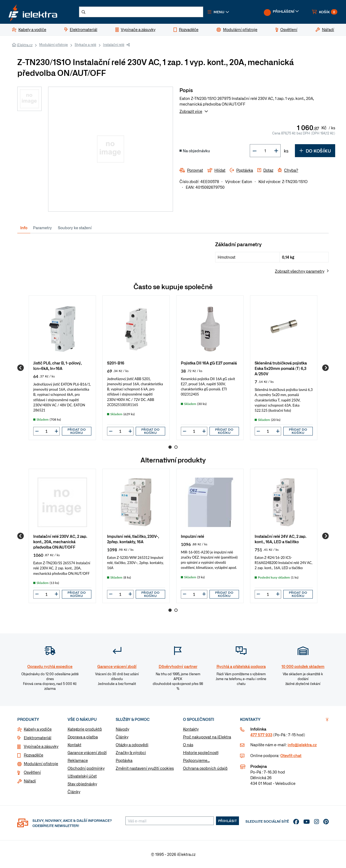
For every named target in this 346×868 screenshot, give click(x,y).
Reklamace (78, 760)
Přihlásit (228, 821)
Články (74, 792)
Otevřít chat (291, 755)
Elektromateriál (38, 738)
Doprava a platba (83, 737)
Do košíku (315, 151)
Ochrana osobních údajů (205, 768)
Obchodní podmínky (86, 768)
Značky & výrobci (131, 752)
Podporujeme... (196, 760)
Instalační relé (114, 45)
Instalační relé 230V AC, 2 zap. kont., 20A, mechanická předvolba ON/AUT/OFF (60, 541)
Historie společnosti (201, 752)
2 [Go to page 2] (176, 447)
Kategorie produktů (85, 729)
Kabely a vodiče (38, 729)
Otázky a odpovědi (132, 745)
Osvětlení (32, 772)
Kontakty (191, 729)
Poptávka (124, 760)
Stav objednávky (82, 784)
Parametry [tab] (42, 228)
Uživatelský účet (82, 776)
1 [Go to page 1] (170, 447)
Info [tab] (24, 228)
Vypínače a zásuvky (41, 746)
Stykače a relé (85, 45)
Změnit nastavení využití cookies (145, 768)
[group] (62, 368)
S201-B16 (116, 363)
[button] (218, 12)
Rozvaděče (34, 755)
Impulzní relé (192, 536)
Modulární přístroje (54, 45)
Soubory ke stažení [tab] (75, 228)
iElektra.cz (25, 45)
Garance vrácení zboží (87, 752)
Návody (122, 729)
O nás (188, 745)
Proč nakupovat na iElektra (207, 737)
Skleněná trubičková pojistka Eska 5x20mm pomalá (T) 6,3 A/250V (281, 368)
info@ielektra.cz (302, 745)
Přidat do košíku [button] (77, 431)
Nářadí (30, 781)
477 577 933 (261, 735)
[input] (46, 431)
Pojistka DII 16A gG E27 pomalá (209, 363)
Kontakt (74, 745)
